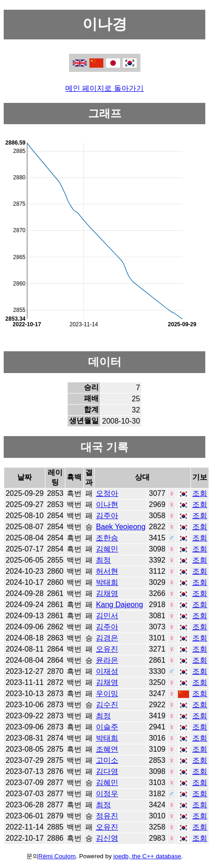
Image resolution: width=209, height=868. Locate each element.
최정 (103, 560)
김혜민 (107, 549)
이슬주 (107, 727)
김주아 (107, 516)
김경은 (107, 638)
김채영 (107, 593)
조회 (200, 493)
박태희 (107, 582)
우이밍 (107, 694)
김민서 (107, 616)
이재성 (107, 671)
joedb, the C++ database (147, 856)
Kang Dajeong (119, 605)
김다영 (107, 771)
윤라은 (107, 660)
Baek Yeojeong (121, 527)
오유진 (107, 649)
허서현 (107, 571)
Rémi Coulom (57, 856)
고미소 (107, 760)
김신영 (107, 838)
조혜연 (107, 749)
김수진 (107, 705)
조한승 (107, 538)
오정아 (107, 493)
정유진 (107, 816)
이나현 (107, 504)
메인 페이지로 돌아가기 (104, 88)
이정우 (107, 794)
